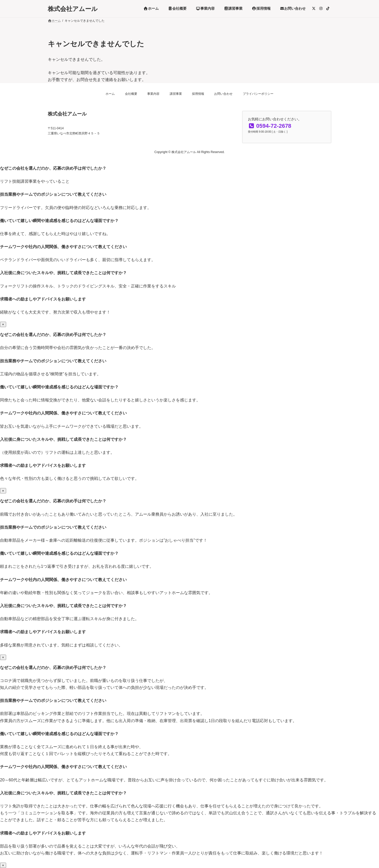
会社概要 (131, 94)
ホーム (110, 94)
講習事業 (176, 94)
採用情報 (198, 94)
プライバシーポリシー (258, 94)
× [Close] (3, 324)
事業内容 (153, 94)
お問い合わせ (223, 94)
